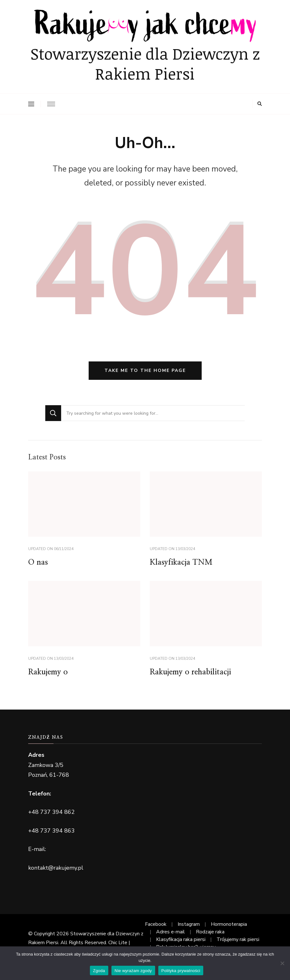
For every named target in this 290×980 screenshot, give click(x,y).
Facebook (156, 924)
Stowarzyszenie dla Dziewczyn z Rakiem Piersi (145, 64)
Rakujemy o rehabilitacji (190, 672)
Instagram (189, 924)
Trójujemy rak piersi (238, 939)
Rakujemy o (48, 672)
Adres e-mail (170, 932)
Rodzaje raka (210, 932)
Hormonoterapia (229, 924)
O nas (38, 562)
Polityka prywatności (181, 971)
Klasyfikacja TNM (181, 562)
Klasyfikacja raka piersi (181, 939)
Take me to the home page (145, 370)
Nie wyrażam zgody (133, 971)
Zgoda (99, 971)
